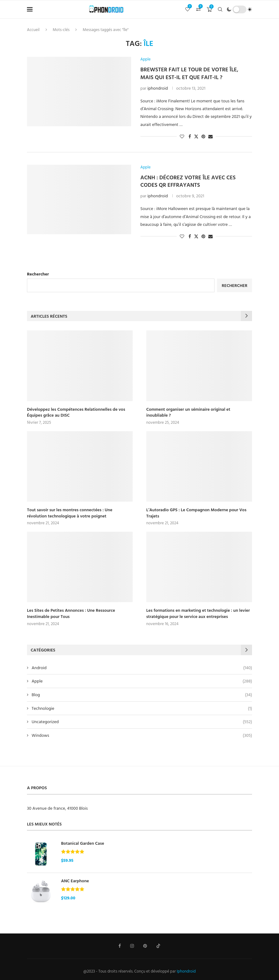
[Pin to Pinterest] (203, 136)
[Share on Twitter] (196, 136)
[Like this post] (182, 136)
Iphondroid (186, 971)
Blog (142, 695)
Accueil (33, 29)
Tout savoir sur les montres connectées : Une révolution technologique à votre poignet (70, 513)
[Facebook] (120, 946)
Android (142, 668)
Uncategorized (142, 722)
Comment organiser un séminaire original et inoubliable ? (188, 412)
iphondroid (158, 88)
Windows (142, 735)
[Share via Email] (210, 136)
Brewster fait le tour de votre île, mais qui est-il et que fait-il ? (189, 73)
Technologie (142, 708)
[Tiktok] (158, 946)
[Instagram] (132, 946)
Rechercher (38, 274)
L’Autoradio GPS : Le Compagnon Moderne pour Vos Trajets (196, 513)
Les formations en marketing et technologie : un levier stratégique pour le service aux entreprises (198, 613)
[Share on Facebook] (190, 136)
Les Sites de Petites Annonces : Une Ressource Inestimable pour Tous (71, 613)
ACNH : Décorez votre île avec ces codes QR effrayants (188, 181)
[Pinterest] (145, 946)
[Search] (220, 9)
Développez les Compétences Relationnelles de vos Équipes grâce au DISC (76, 412)
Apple (142, 681)
